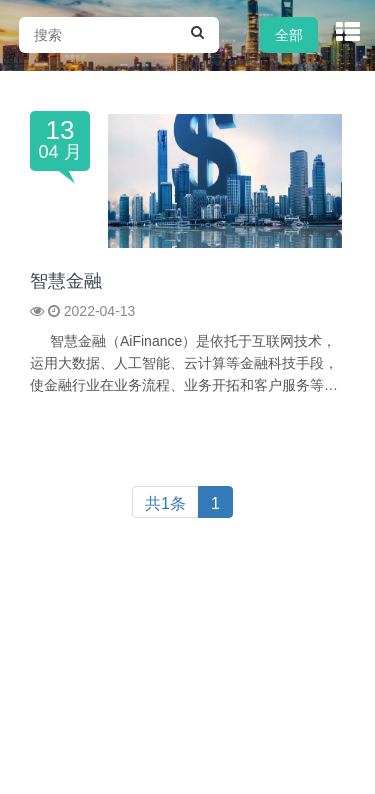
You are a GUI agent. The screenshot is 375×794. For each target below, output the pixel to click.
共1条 (165, 503)
